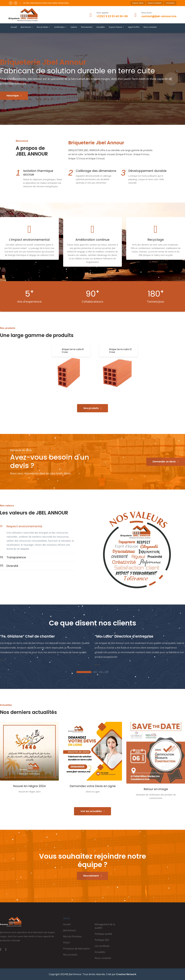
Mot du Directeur (72, 936)
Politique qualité (103, 934)
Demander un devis (166, 462)
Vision (66, 942)
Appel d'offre (134, 27)
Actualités (101, 27)
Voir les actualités (93, 811)
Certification (60, 27)
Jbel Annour (27, 27)
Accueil (14, 27)
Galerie (74, 27)
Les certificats (102, 946)
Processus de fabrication (77, 949)
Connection (170, 3)
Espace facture (116, 27)
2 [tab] (95, 672)
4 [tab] (107, 672)
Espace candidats (155, 3)
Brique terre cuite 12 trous (120, 351)
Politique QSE (102, 940)
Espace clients (138, 3)
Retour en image (156, 789)
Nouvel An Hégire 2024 (29, 786)
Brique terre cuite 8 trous (73, 351)
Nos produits (43, 27)
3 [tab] (101, 672)
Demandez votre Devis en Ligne (93, 786)
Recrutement (87, 27)
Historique (14, 96)
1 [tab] (84, 672)
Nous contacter (150, 27)
